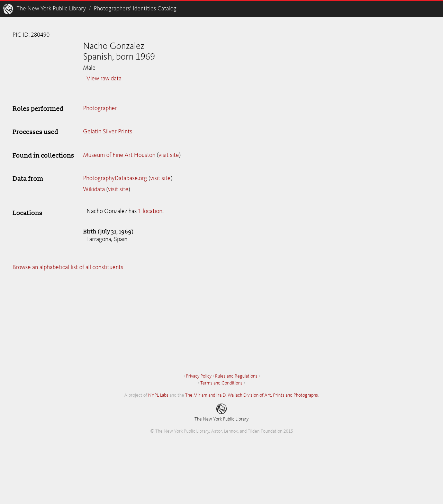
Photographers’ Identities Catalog (135, 9)
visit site (169, 155)
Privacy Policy (199, 376)
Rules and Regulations (236, 376)
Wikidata (94, 189)
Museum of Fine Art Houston (119, 155)
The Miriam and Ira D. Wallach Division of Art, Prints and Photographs (252, 395)
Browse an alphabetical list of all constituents (68, 267)
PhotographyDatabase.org (115, 178)
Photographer (100, 108)
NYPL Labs (158, 395)
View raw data (104, 79)
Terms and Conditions (221, 383)
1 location (150, 211)
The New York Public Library (51, 9)
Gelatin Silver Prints (108, 132)
